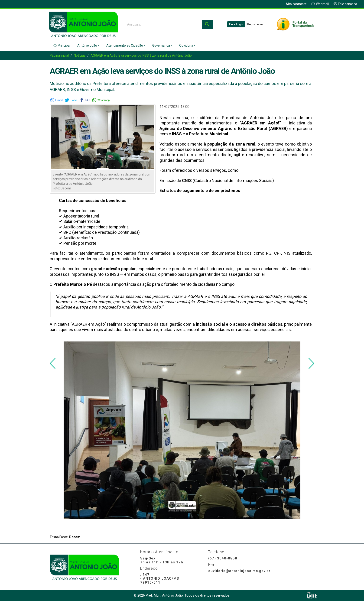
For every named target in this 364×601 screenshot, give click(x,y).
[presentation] (53, 363)
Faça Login (236, 24)
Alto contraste (296, 4)
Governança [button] (162, 45)
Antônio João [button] (88, 45)
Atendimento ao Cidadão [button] (126, 45)
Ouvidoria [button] (187, 45)
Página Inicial (59, 55)
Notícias (80, 55)
